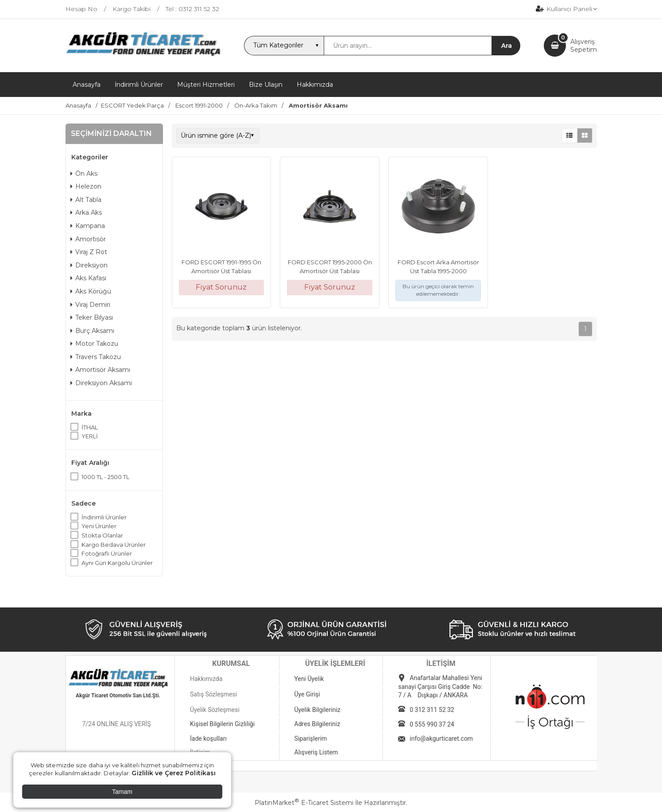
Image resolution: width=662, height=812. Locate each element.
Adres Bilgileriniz (317, 724)
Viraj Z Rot (89, 252)
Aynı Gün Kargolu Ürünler (117, 563)
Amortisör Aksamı (100, 370)
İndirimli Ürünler (104, 517)
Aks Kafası (88, 278)
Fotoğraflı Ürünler (107, 553)
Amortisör (88, 239)
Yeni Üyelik (309, 679)
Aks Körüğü (91, 291)
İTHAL (90, 427)
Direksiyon (89, 265)
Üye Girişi (307, 694)
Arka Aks (86, 213)
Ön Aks (84, 174)
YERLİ (90, 436)
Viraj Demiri (90, 305)
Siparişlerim (311, 739)
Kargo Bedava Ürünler (114, 545)
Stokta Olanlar (102, 535)
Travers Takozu (96, 357)
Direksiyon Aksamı (101, 383)
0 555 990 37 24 (432, 724)
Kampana (88, 226)
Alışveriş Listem (316, 752)
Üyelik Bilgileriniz (317, 710)
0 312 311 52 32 (432, 710)
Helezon (86, 186)
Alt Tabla (86, 200)
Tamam (122, 792)
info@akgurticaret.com (441, 739)
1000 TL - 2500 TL (105, 477)
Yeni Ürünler (99, 526)
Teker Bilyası (92, 317)
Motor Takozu (94, 344)
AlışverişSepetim (584, 46)
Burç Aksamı (92, 331)
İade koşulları (208, 739)
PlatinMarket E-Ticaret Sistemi (304, 803)
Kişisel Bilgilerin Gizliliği (222, 724)
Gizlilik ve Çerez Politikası (174, 773)
